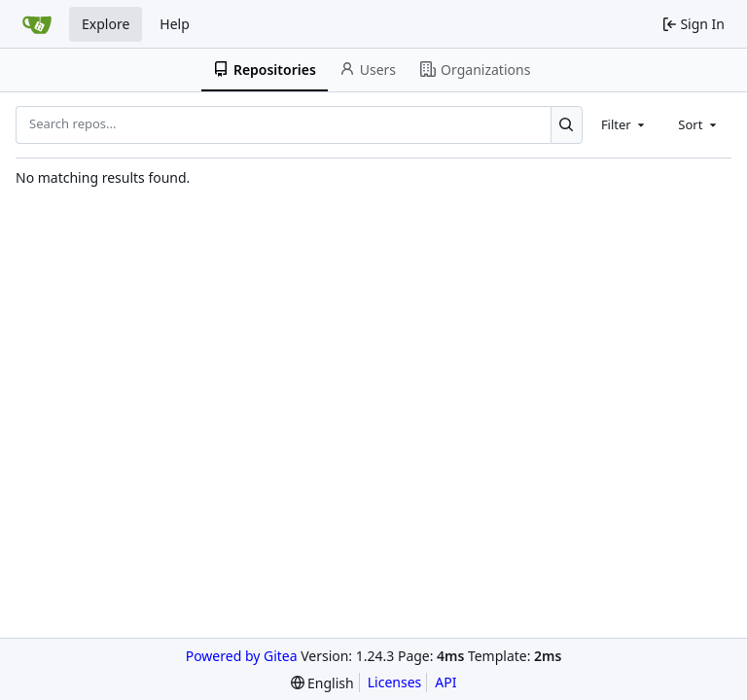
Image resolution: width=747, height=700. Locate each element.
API (445, 682)
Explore (106, 24)
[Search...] (567, 124)
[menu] (322, 683)
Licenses (395, 682)
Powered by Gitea (242, 656)
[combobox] (624, 124)
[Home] (37, 24)
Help (175, 24)
